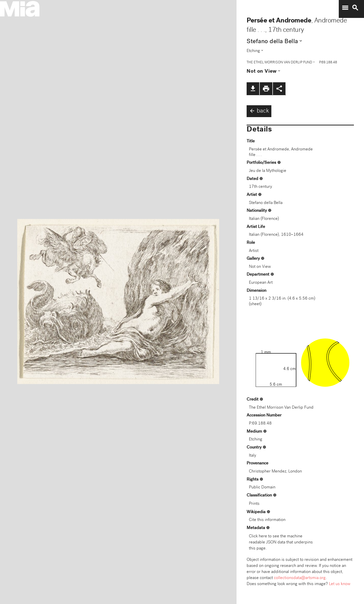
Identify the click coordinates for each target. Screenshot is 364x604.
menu (345, 8)
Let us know (340, 584)
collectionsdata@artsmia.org (300, 578)
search (355, 8)
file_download (253, 89)
